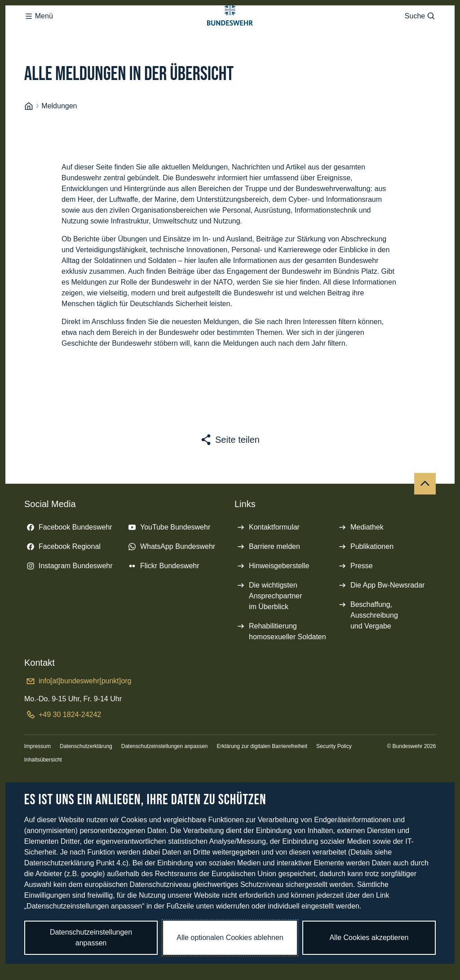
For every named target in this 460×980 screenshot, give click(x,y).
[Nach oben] (425, 520)
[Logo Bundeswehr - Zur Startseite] (230, 34)
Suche (420, 34)
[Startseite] (29, 142)
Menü (39, 34)
